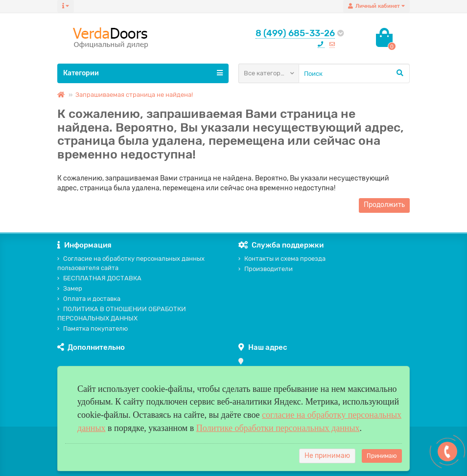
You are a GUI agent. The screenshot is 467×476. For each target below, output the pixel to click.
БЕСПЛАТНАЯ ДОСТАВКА (99, 278)
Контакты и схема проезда (282, 259)
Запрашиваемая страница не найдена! (134, 95)
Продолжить (384, 205)
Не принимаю (327, 456)
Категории (143, 73)
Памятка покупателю (93, 329)
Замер (70, 288)
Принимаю (382, 456)
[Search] (354, 73)
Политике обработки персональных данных (278, 428)
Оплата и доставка (89, 299)
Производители (266, 269)
